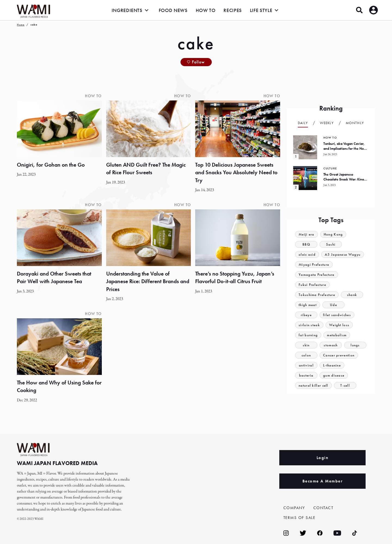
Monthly (355, 123)
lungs (355, 345)
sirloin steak (309, 325)
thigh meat (308, 305)
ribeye (306, 315)
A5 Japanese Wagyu (343, 254)
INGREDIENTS (127, 10)
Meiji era (307, 234)
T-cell (345, 385)
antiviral (306, 365)
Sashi (331, 244)
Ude (333, 305)
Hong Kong (333, 234)
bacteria (306, 375)
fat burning (308, 335)
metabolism (337, 335)
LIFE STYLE (261, 10)
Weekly (327, 123)
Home (21, 25)
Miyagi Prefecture (314, 265)
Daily (303, 123)
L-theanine (332, 365)
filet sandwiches (337, 315)
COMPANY (294, 508)
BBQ (306, 244)
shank (352, 295)
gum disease (334, 375)
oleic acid (307, 254)
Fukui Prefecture (312, 285)
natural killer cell (313, 385)
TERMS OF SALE (299, 518)
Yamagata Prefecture (317, 275)
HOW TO (206, 10)
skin (306, 345)
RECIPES (232, 10)
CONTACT (323, 508)
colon (306, 355)
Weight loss (339, 325)
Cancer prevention (339, 355)
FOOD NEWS (173, 10)
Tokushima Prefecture (317, 295)
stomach (331, 345)
